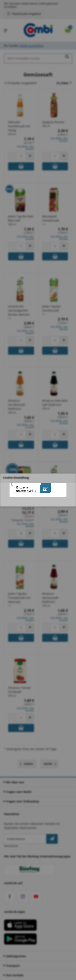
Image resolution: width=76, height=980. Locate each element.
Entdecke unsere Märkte (26, 489)
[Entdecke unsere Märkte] (45, 489)
